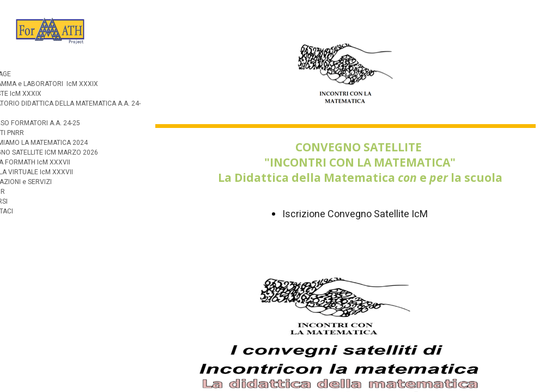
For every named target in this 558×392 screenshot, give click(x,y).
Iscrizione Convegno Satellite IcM (355, 214)
